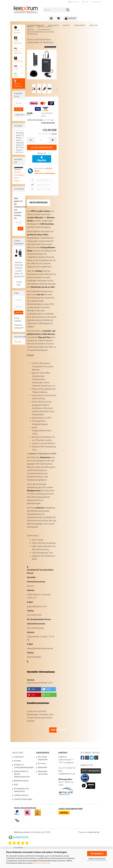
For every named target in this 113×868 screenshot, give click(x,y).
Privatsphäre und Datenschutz (21, 790)
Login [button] (85, 2)
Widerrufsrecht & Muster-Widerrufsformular (22, 774)
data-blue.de (94, 832)
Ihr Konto (42, 763)
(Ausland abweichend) (48, 123)
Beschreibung (39, 202)
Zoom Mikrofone (18, 40)
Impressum (19, 757)
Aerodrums (19, 133)
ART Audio (19, 148)
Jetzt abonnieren (91, 771)
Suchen (19, 109)
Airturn (19, 140)
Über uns (93, 25)
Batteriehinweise (21, 781)
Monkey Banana (17, 30)
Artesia (19, 150)
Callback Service (21, 795)
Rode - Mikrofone (18, 51)
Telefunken (18, 59)
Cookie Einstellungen (23, 799)
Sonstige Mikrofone (18, 83)
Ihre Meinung (54, 730)
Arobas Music (19, 145)
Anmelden (19, 312)
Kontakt (66, 25)
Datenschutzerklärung (42, 863)
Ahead (19, 138)
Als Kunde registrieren (43, 758)
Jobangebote (80, 25)
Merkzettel (96, 2)
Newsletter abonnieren (43, 773)
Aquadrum (19, 143)
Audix (16, 68)
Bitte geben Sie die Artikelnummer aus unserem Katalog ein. (19, 208)
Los (20, 229)
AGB (16, 785)
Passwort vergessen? (19, 326)
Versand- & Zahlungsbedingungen (23, 766)
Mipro (16, 75)
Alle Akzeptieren (97, 854)
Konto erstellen (18, 320)
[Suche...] (68, 10)
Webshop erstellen (22, 832)
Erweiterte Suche (19, 115)
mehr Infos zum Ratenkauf (45, 173)
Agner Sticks (19, 135)
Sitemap (18, 342)
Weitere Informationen (97, 859)
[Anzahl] (42, 140)
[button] (74, 2)
